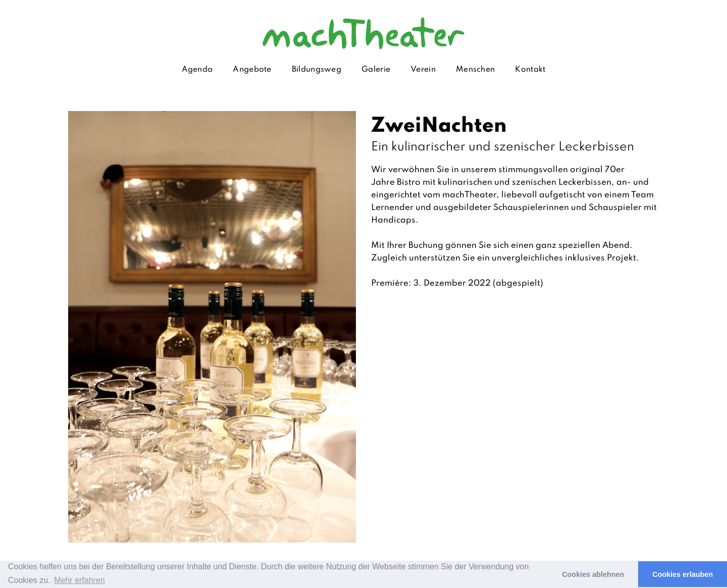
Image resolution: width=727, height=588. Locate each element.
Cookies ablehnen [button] (593, 574)
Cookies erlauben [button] (683, 574)
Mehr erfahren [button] (80, 580)
